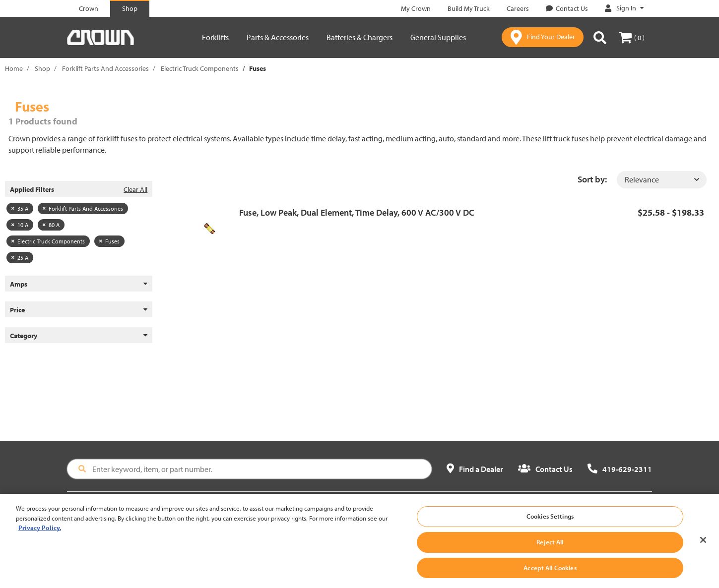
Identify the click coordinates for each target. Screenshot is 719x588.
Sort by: (592, 179)
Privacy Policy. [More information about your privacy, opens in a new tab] (40, 533)
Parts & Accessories (278, 37)
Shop (42, 68)
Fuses (109, 241)
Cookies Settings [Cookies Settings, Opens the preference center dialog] (550, 522)
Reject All (550, 547)
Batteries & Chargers (359, 37)
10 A (20, 225)
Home (14, 68)
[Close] (703, 546)
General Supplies (438, 37)
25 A (20, 258)
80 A (51, 225)
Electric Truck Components (200, 68)
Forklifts (215, 37)
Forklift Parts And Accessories (105, 68)
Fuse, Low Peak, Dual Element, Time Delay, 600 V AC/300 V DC (357, 212)
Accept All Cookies (550, 573)
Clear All (135, 189)
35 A (20, 208)
